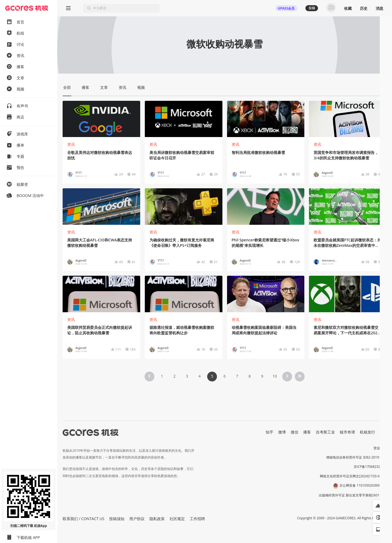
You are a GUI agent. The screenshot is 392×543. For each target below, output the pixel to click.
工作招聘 (197, 519)
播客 (307, 432)
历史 (364, 8)
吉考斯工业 (325, 432)
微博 (282, 432)
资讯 (71, 144)
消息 (379, 8)
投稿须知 (117, 519)
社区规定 (177, 519)
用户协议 (137, 519)
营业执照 (380, 448)
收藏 (348, 8)
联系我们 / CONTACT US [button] (83, 519)
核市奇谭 (347, 432)
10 (275, 376)
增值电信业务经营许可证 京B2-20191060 (356, 457)
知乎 (269, 432)
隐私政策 (157, 519)
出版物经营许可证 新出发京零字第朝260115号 (353, 495)
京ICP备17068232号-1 (370, 467)
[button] (378, 505)
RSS (383, 432)
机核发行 (367, 432)
